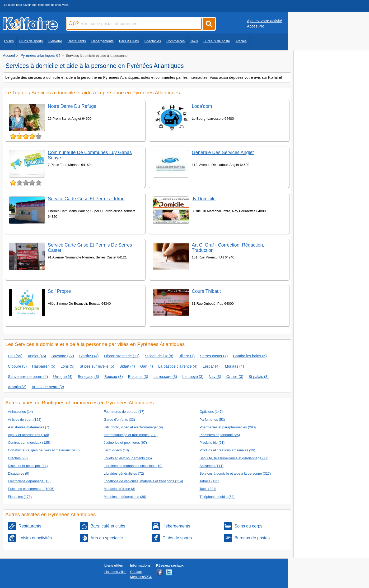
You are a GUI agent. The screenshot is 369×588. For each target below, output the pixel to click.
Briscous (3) (138, 377)
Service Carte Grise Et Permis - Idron (86, 199)
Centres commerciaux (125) (29, 443)
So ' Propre (59, 291)
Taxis (194, 41)
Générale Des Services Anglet (223, 152)
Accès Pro (256, 26)
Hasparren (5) (44, 366)
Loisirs (9, 41)
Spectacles (153, 41)
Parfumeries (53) (212, 420)
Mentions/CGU (141, 577)
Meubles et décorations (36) (125, 497)
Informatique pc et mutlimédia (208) (131, 435)
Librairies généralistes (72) (124, 473)
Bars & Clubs (129, 41)
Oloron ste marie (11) (122, 356)
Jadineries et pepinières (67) (125, 443)
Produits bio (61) (212, 443)
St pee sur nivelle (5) (97, 366)
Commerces (176, 41)
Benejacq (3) (88, 377)
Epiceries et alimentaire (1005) (31, 489)
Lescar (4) (211, 366)
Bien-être (55, 41)
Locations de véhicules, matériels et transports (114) (143, 481)
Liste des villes (115, 572)
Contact (136, 572)
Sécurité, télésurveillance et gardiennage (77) (234, 458)
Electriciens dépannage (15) (29, 481)
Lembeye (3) (193, 377)
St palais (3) (259, 377)
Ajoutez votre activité (265, 21)
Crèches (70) (18, 458)
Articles (241, 41)
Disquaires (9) (19, 473)
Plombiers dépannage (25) (220, 435)
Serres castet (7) (214, 356)
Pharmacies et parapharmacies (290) (228, 427)
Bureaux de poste (217, 41)
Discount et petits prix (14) (28, 466)
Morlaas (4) (234, 366)
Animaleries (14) (20, 412)
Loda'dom (202, 106)
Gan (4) (147, 366)
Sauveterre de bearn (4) (28, 377)
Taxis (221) (208, 489)
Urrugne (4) (63, 377)
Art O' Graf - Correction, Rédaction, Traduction (228, 247)
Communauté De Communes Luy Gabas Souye (90, 155)
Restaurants (77, 41)
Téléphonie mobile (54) (217, 497)
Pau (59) (15, 356)
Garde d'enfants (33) (119, 420)
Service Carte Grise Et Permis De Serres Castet (90, 247)
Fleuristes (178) (20, 497)
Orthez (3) (235, 377)
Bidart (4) (127, 366)
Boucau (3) (114, 377)
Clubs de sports (31, 41)
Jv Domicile (204, 199)
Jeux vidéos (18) (116, 450)
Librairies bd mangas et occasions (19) (133, 466)
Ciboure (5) (17, 366)
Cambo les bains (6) (250, 356)
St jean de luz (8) (159, 356)
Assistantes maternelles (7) (29, 427)
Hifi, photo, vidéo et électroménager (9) (133, 427)
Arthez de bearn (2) (48, 387)
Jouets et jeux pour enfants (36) (128, 458)
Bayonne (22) (63, 356)
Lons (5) (67, 366)
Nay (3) (215, 377)
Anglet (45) (37, 356)
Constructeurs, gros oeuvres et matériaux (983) (44, 450)
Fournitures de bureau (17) (124, 412)
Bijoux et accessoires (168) (29, 435)
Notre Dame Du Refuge (72, 106)
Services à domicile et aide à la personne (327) (235, 473)
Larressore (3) (165, 377)
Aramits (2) (17, 387)
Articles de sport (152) (25, 420)
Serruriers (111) (211, 466)
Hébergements (102, 41)
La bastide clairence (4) (178, 366)
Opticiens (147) (211, 412)
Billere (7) (187, 356)
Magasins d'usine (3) (120, 489)
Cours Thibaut (206, 291)
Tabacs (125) (209, 481)
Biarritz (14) (89, 356)
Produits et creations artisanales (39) (227, 450)
